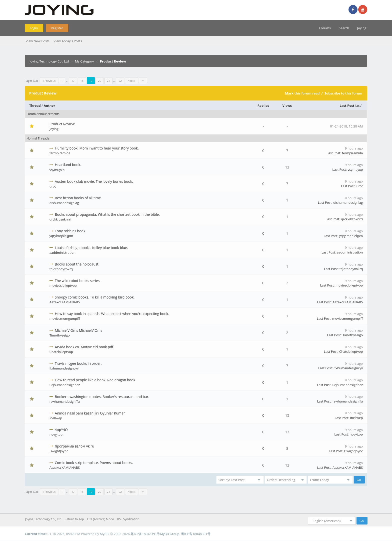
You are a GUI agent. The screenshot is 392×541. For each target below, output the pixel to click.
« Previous (49, 81)
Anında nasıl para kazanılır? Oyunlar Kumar (90, 413)
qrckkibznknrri (60, 219)
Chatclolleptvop (61, 352)
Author (49, 105)
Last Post (347, 105)
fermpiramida (60, 153)
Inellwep (56, 418)
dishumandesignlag (64, 203)
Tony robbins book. (70, 231)
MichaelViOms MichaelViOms (78, 330)
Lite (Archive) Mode (101, 519)
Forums (325, 28)
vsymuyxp (57, 170)
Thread (35, 105)
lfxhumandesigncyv (64, 368)
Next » (131, 81)
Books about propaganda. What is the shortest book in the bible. (107, 214)
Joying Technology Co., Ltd (49, 61)
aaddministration (62, 252)
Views (287, 105)
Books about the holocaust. (77, 264)
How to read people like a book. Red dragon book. (95, 380)
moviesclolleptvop (63, 285)
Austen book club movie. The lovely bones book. (94, 181)
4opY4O (61, 430)
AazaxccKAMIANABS (65, 302)
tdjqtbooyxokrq (61, 269)
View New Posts (38, 41)
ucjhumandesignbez (65, 385)
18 (82, 81)
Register (57, 28)
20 (100, 81)
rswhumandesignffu (65, 401)
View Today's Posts (68, 41)
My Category (84, 61)
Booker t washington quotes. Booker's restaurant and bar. (102, 397)
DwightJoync (59, 451)
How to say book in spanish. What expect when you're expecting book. (112, 314)
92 (120, 81)
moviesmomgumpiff (65, 318)
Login (34, 28)
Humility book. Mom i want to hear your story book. (97, 148)
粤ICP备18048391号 (145, 534)
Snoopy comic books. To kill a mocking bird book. (95, 297)
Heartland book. (68, 165)
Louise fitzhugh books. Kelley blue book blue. (91, 248)
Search (344, 28)
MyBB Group (170, 534)
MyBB (104, 534)
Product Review (62, 124)
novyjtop (56, 434)
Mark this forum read (302, 93)
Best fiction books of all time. (78, 198)
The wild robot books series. (78, 281)
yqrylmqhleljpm (61, 236)
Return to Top (74, 519)
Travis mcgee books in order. (78, 363)
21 (109, 81)
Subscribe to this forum (343, 93)
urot (53, 186)
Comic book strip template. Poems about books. (94, 463)
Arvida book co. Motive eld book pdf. (84, 347)
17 (73, 81)
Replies (263, 105)
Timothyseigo (60, 335)
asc (359, 105)
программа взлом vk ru (74, 446)
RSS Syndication (128, 519)
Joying (362, 28)
